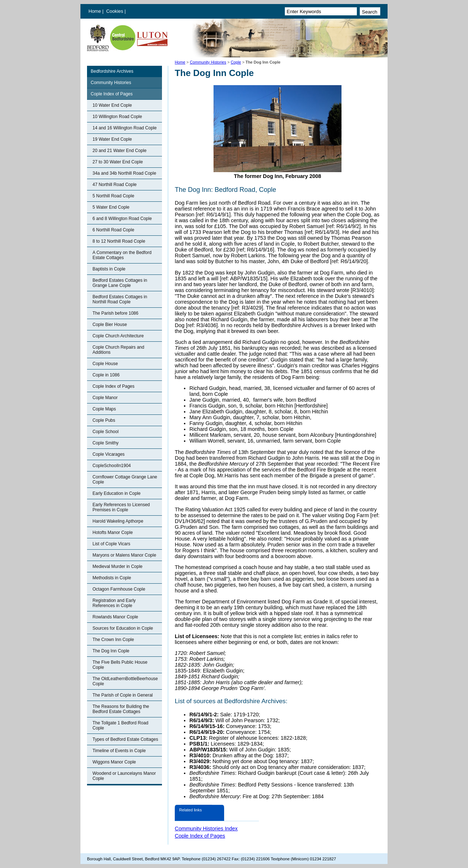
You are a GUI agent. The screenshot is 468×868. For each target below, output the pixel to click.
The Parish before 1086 (115, 313)
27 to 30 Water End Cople (118, 162)
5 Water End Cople (111, 207)
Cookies (116, 11)
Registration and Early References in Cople (114, 603)
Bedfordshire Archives (112, 71)
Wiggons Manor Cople (114, 762)
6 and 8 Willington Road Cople (122, 219)
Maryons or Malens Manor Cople (124, 555)
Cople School (105, 432)
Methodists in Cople (112, 578)
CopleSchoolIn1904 (112, 466)
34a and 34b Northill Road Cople (124, 173)
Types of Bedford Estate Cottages (125, 739)
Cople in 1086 (106, 375)
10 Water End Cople (112, 105)
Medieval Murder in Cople (118, 566)
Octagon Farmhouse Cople (119, 589)
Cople (236, 62)
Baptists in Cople (109, 269)
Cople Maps (104, 409)
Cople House (105, 364)
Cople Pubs (104, 420)
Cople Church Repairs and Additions (118, 350)
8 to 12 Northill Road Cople (119, 241)
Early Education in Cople (116, 493)
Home (95, 11)
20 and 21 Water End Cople (120, 151)
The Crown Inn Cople (113, 640)
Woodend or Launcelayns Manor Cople (124, 776)
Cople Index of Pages (112, 94)
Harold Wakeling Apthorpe (118, 521)
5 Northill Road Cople (113, 196)
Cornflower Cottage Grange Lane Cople (125, 480)
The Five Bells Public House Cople (120, 665)
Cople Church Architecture (118, 336)
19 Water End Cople (112, 139)
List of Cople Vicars (111, 544)
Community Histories (208, 62)
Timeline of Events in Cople (119, 751)
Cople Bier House (110, 325)
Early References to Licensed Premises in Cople (121, 507)
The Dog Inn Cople (111, 651)
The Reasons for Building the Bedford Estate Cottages (121, 709)
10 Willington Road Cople (117, 117)
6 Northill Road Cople (113, 230)
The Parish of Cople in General (123, 695)
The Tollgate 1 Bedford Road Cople (120, 725)
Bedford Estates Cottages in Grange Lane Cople (120, 283)
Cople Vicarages (109, 454)
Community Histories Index (206, 829)
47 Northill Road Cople (115, 185)
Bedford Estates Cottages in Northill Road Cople (120, 299)
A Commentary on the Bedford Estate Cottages (122, 255)
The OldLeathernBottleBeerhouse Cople (125, 681)
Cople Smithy (105, 443)
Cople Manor (105, 398)
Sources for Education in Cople (123, 628)
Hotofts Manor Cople (113, 532)
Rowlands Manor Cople (115, 617)
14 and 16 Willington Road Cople (124, 128)
